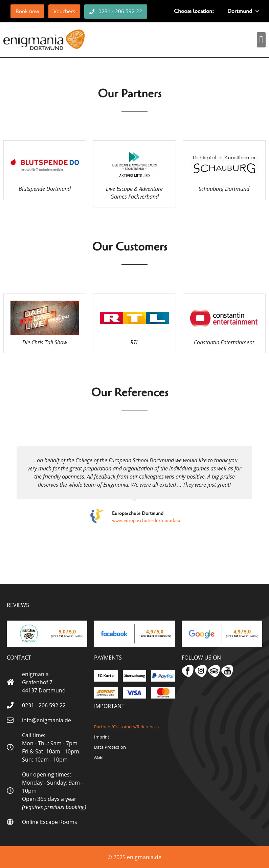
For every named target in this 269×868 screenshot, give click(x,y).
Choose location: (194, 11)
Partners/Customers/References (126, 727)
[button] (261, 40)
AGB (98, 757)
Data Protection (110, 747)
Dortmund (243, 11)
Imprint (102, 737)
